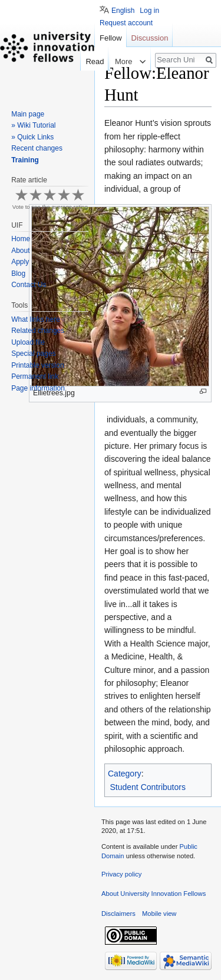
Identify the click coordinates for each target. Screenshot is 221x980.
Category (125, 774)
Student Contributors (148, 787)
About (20, 251)
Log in (149, 11)
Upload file (28, 342)
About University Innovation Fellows (154, 894)
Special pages (33, 354)
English (123, 11)
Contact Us (29, 285)
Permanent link (35, 376)
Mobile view (159, 914)
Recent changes (37, 148)
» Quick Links (32, 137)
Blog (18, 274)
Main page (28, 114)
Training (25, 160)
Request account (126, 23)
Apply (20, 262)
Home (21, 239)
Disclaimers (118, 914)
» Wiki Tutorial (33, 125)
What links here (36, 319)
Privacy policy (121, 874)
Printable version (37, 365)
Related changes (38, 331)
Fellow (111, 38)
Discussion (150, 38)
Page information (38, 388)
